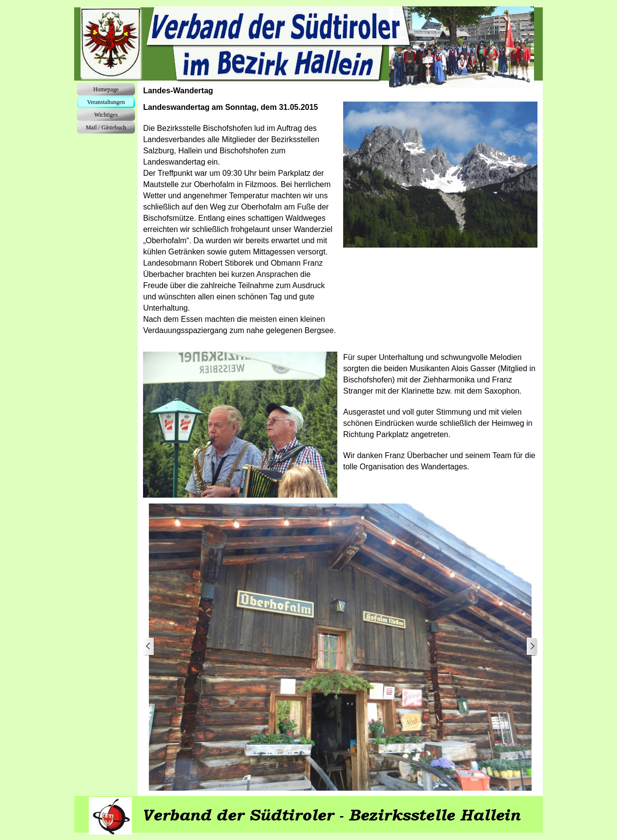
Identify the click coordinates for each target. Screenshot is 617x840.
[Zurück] (149, 647)
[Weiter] (532, 647)
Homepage (106, 89)
